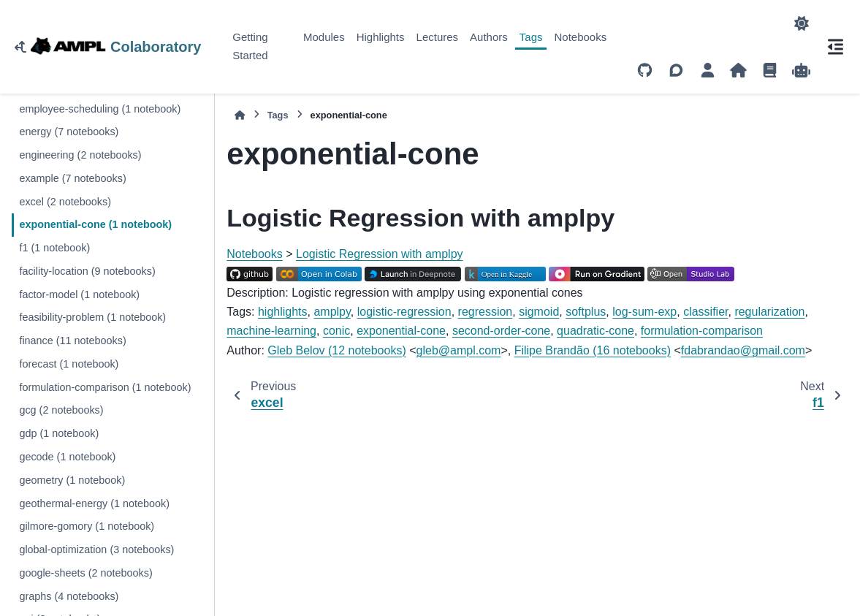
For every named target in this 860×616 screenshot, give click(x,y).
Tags (531, 37)
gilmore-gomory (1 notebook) (87, 526)
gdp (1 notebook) (59, 433)
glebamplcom (459, 350)
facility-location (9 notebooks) (87, 271)
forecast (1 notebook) (69, 364)
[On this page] (835, 47)
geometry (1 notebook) (72, 480)
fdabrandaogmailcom (743, 350)
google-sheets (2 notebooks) (85, 573)
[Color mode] (802, 23)
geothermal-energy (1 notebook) (94, 503)
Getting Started (250, 46)
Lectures (438, 37)
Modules (324, 37)
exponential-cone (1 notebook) (95, 224)
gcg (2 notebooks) (61, 410)
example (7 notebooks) (72, 178)
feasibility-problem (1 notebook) (92, 317)
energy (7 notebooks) (69, 132)
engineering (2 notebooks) (80, 155)
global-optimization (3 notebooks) (96, 550)
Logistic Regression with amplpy (380, 254)
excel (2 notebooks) (65, 202)
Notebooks (580, 37)
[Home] (240, 115)
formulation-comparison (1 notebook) (105, 387)
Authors (489, 37)
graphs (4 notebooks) (69, 596)
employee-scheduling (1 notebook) (100, 109)
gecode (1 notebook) (67, 457)
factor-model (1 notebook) (79, 294)
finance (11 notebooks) (72, 341)
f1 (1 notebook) (54, 248)
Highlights (381, 37)
